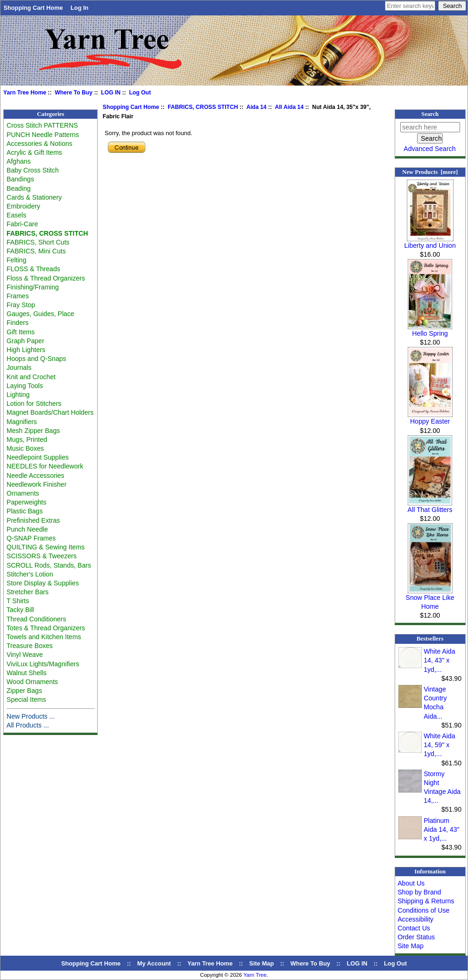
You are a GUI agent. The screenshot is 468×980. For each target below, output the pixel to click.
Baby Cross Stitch (33, 170)
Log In (79, 8)
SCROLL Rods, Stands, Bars (49, 565)
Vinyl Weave (25, 655)
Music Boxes (25, 448)
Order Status (416, 937)
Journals (19, 367)
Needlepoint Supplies (38, 457)
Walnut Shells (27, 673)
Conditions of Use (423, 910)
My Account (154, 963)
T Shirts (18, 601)
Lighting (18, 395)
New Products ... (31, 716)
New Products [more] (430, 172)
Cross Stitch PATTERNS (42, 125)
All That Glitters (430, 506)
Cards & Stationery (34, 197)
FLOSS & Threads (33, 269)
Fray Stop (21, 305)
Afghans (19, 161)
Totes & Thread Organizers (46, 628)
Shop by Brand (419, 892)
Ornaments (23, 493)
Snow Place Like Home (430, 599)
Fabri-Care (22, 224)
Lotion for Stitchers (34, 404)
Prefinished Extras (33, 520)
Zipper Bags (24, 691)
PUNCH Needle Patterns (43, 135)
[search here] (430, 127)
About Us (411, 883)
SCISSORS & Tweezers (42, 556)
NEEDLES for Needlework (45, 466)
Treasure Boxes (30, 646)
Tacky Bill (20, 610)
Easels (16, 215)
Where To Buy (74, 93)
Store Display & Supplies (43, 583)
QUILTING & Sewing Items (46, 547)
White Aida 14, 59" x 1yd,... (439, 745)
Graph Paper (25, 341)
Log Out (140, 93)
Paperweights (26, 502)
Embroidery (23, 206)
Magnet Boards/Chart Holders (50, 412)
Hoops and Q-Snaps (36, 359)
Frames (18, 296)
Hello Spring (430, 330)
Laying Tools (25, 386)
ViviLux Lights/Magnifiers (43, 664)
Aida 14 (256, 107)
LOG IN (111, 93)
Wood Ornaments (32, 682)
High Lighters (26, 350)
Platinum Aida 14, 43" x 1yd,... (441, 829)
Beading (19, 188)
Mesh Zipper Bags (33, 431)
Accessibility (415, 919)
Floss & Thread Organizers (46, 278)
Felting (16, 260)
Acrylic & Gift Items (34, 152)
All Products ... (28, 725)
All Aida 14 (289, 107)
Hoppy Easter (430, 418)
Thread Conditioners (36, 619)
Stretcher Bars (28, 592)
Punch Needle (27, 529)
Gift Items (21, 332)
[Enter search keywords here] (410, 6)
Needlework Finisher (36, 484)
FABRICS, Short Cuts (38, 242)
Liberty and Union (430, 242)
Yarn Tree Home (25, 93)
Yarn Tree (255, 975)
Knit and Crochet (31, 377)
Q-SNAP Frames (31, 538)
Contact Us (414, 928)
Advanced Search (429, 149)
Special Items (26, 699)
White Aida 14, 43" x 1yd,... (439, 660)
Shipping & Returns (426, 901)
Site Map (411, 946)
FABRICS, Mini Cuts (36, 251)
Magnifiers (22, 422)
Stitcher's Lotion (30, 574)
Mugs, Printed (27, 440)
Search (430, 114)
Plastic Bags (25, 511)
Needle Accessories (35, 476)
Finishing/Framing (33, 287)
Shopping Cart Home (33, 8)
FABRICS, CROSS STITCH (203, 107)
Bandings (20, 179)
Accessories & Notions (39, 144)
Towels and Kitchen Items (44, 637)
